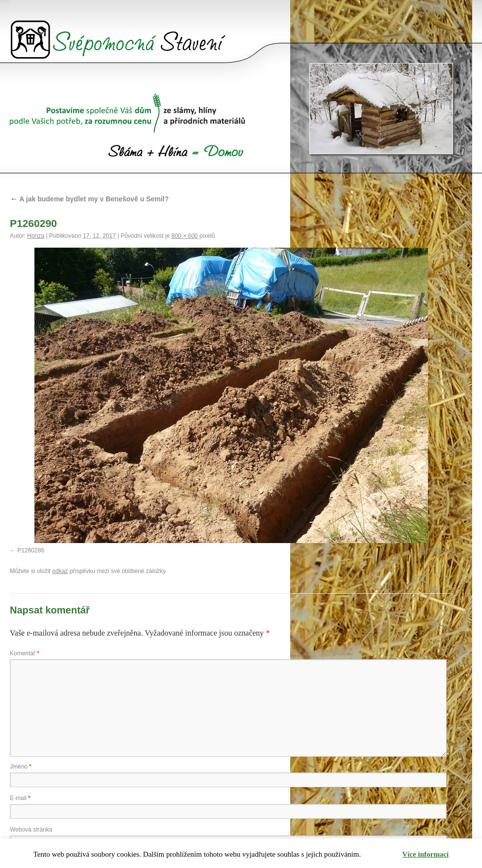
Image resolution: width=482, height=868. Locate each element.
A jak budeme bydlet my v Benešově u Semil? (89, 199)
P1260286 (31, 550)
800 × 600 (185, 236)
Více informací (426, 854)
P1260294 (432, 550)
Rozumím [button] (382, 854)
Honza (36, 236)
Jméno (21, 767)
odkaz (60, 571)
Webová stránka (31, 830)
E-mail (20, 798)
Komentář (25, 653)
